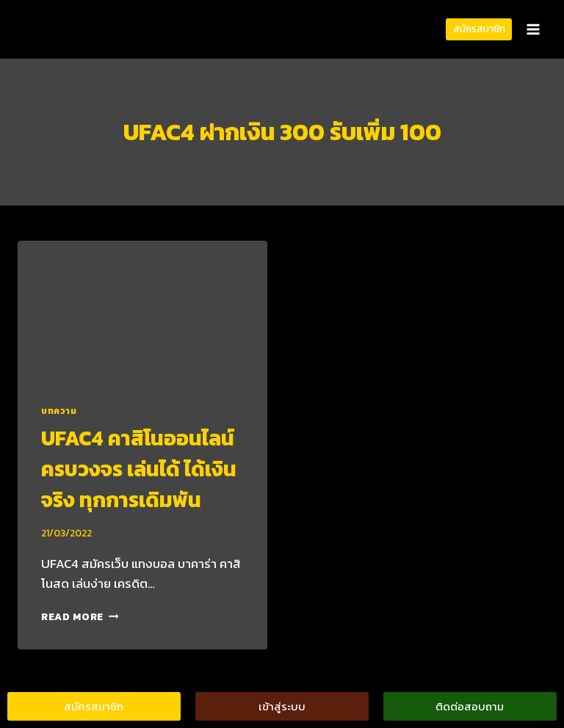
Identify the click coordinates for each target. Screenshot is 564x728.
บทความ (59, 411)
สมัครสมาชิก (479, 29)
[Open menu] (533, 29)
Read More (80, 616)
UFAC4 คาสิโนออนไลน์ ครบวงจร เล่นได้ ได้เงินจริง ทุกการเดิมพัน (139, 469)
